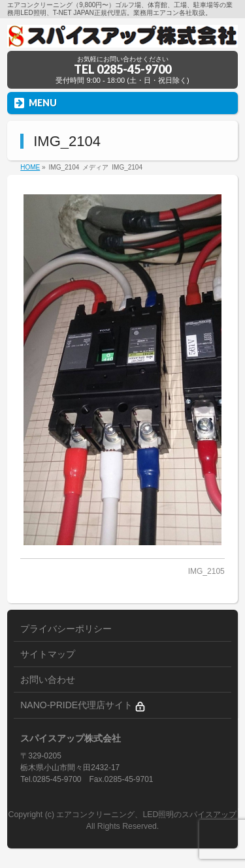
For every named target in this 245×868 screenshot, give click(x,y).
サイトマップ (48, 654)
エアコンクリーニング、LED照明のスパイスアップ (146, 815)
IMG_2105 (206, 571)
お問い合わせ (48, 680)
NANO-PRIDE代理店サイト (83, 705)
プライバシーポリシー (66, 629)
